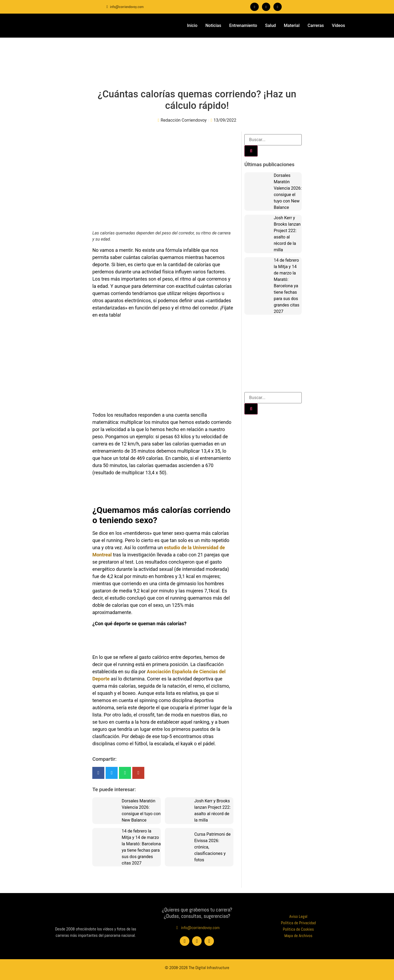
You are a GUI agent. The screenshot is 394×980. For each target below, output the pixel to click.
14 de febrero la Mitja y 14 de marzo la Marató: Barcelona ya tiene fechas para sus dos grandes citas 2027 (286, 286)
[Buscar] (251, 151)
